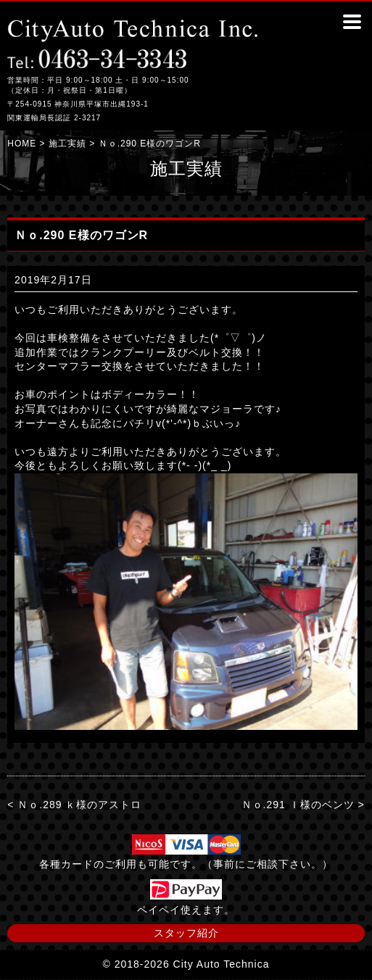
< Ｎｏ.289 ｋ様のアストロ (74, 805)
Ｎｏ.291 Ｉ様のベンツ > (303, 805)
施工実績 (67, 144)
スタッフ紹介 (186, 933)
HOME (22, 144)
